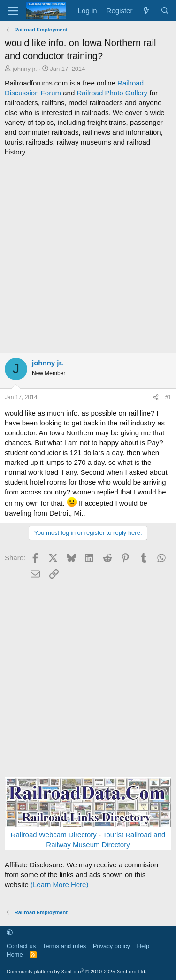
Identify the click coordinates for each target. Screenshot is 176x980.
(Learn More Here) (59, 884)
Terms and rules (64, 946)
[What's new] (146, 11)
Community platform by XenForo (77, 972)
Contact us (21, 946)
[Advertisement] (88, 255)
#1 (168, 397)
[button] (10, 933)
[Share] (156, 397)
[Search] (165, 11)
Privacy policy (111, 946)
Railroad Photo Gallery (112, 93)
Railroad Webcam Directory (54, 835)
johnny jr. (25, 69)
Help (143, 946)
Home (15, 954)
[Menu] (13, 11)
